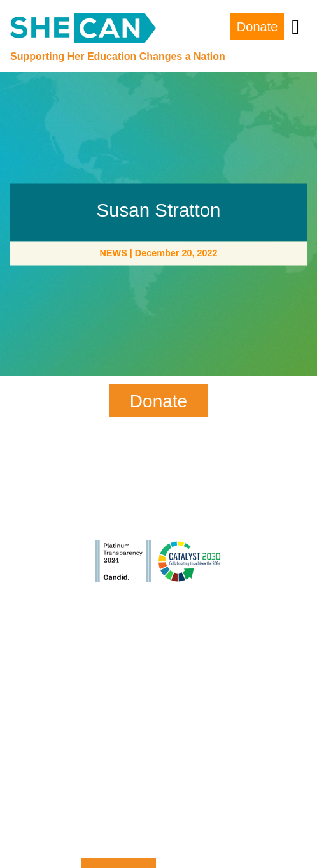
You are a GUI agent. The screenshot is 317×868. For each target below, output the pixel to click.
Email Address (119, 754)
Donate (257, 27)
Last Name (119, 702)
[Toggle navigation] (295, 27)
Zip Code (119, 806)
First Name (119, 650)
